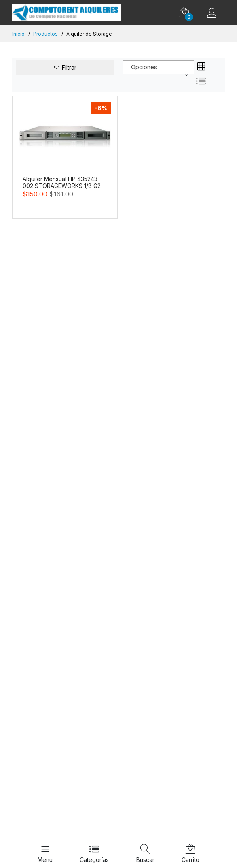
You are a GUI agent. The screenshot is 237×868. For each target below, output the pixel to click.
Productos (45, 34)
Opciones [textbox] (144, 67)
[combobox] (158, 67)
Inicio (18, 34)
